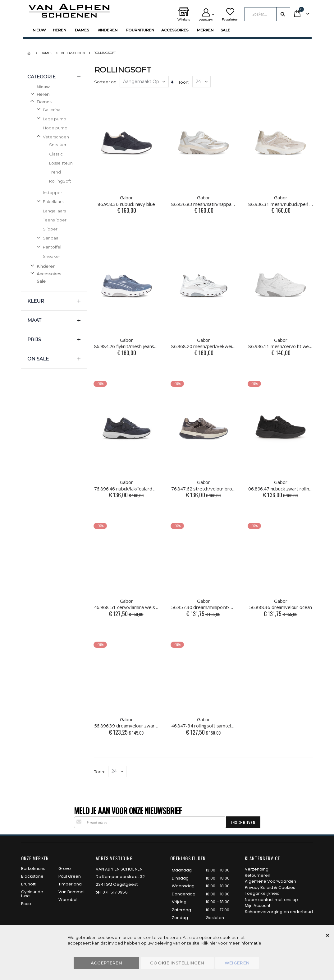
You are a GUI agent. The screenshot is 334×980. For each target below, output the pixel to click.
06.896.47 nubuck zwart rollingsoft (281, 485)
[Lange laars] (57, 211)
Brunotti (29, 884)
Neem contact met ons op (272, 900)
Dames (46, 53)
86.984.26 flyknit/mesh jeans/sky (126, 343)
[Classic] (60, 154)
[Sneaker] (60, 145)
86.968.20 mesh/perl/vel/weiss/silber (204, 343)
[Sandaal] (57, 238)
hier (213, 943)
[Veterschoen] (57, 137)
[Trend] (60, 172)
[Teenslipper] (57, 220)
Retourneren (258, 875)
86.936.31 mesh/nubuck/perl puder (281, 201)
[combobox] (267, 14)
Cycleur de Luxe (32, 894)
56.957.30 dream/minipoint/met (204, 604)
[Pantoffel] (57, 247)
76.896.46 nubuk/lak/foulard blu (126, 485)
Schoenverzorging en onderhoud (279, 912)
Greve (65, 869)
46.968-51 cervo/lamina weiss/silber (126, 604)
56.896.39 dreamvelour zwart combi (126, 722)
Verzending (257, 869)
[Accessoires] (54, 274)
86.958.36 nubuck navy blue (126, 201)
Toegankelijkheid (262, 893)
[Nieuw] (57, 87)
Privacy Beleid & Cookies (270, 887)
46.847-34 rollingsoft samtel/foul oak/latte (204, 722)
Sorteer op (105, 82)
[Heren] (54, 94)
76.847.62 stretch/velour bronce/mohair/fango (204, 485)
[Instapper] (57, 193)
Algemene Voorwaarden (270, 881)
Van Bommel (72, 892)
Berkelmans (33, 869)
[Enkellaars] (57, 202)
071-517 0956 (115, 892)
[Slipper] (57, 229)
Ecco (26, 904)
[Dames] (54, 102)
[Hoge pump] (57, 128)
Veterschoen (73, 53)
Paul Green (70, 876)
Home (30, 53)
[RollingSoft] (60, 181)
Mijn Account (258, 906)
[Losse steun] (60, 163)
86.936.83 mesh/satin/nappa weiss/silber (204, 201)
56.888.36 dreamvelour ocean (281, 604)
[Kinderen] (54, 266)
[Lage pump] (57, 119)
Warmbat (68, 900)
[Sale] (57, 281)
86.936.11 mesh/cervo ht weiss (281, 343)
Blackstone (32, 876)
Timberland (70, 884)
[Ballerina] (57, 110)
